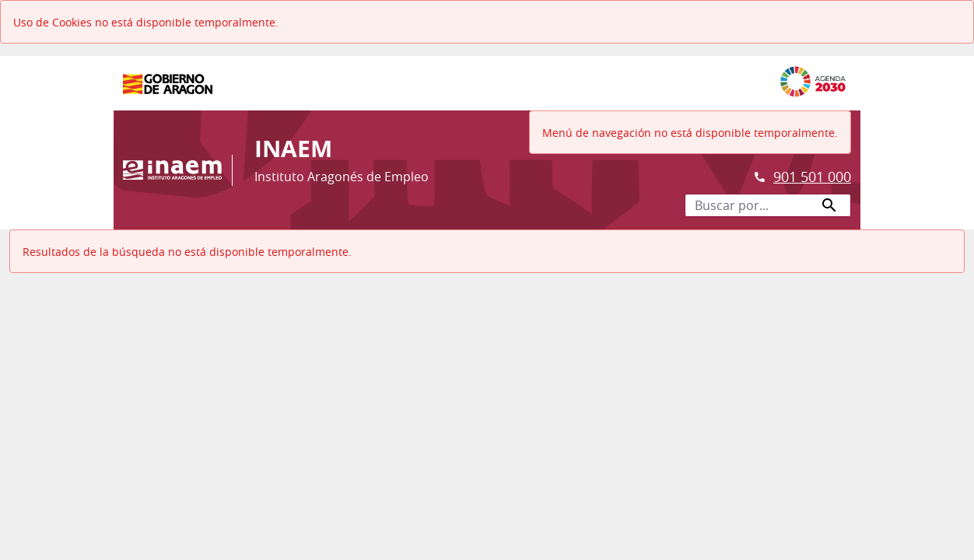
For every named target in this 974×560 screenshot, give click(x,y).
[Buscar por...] (768, 205)
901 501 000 (812, 177)
